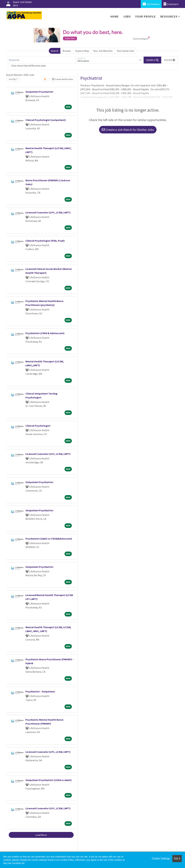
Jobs (127, 16)
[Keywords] (41, 60)
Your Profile (146, 16)
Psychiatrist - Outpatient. (40, 691)
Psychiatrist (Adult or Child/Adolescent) (49, 539)
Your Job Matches (103, 51)
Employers (171, 4)
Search (54, 51)
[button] (170, 60)
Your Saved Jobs (126, 51)
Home (115, 16)
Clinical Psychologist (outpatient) (46, 120)
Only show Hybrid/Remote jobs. (29, 66)
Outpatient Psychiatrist (39, 92)
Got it (177, 859)
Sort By (12, 79)
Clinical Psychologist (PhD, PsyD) (45, 241)
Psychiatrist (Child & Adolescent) (45, 333)
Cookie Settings (161, 859)
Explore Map (82, 51)
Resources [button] (169, 16)
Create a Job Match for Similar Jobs (128, 130)
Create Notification (63, 79)
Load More (41, 835)
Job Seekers (151, 4)
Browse (67, 51)
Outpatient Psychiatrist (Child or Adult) (49, 780)
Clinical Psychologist (38, 426)
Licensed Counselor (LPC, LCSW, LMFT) (48, 212)
